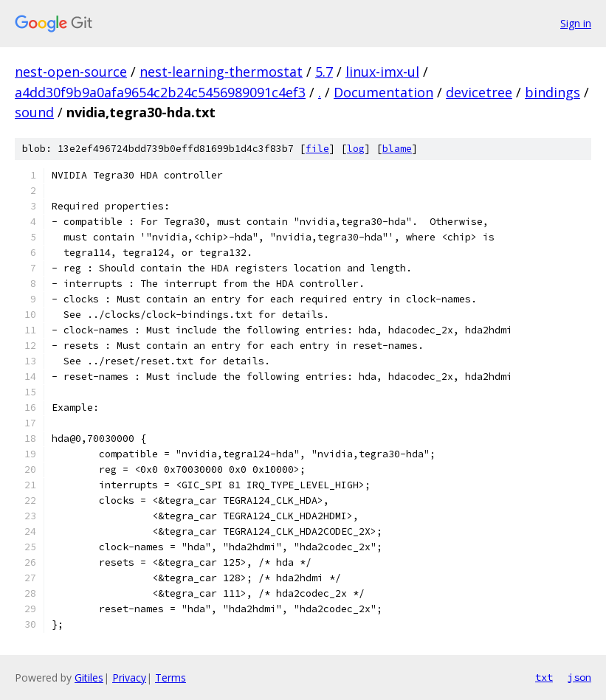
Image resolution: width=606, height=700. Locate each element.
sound (34, 112)
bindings (552, 92)
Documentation (383, 92)
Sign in (576, 23)
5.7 (324, 72)
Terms (171, 678)
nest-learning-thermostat (221, 72)
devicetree (479, 92)
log (356, 149)
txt (544, 677)
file (317, 149)
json (579, 677)
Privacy (129, 678)
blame (397, 149)
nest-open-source (71, 72)
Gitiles (89, 678)
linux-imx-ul (382, 72)
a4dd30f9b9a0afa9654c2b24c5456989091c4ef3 (160, 92)
